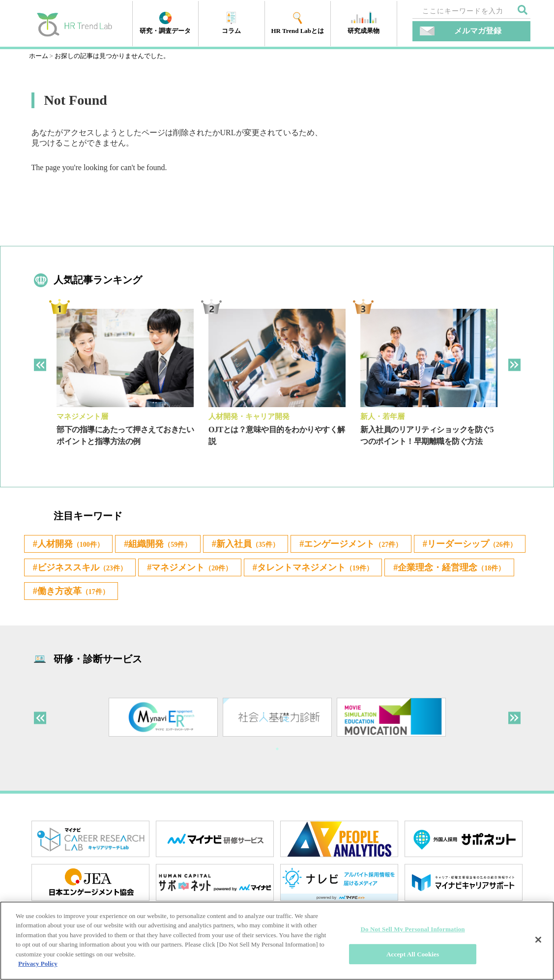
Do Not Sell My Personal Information (413, 929)
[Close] (538, 940)
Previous (40, 365)
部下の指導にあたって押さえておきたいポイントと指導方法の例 (125, 435)
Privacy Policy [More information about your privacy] (38, 964)
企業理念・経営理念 (251, 597)
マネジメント (331, 571)
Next (514, 365)
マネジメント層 (82, 416)
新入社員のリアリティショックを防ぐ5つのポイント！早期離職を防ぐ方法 (427, 435)
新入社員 (266, 544)
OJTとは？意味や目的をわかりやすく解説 (277, 435)
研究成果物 (364, 23)
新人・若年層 (382, 416)
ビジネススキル (212, 571)
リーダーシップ (87, 571)
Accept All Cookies (413, 954)
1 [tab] (277, 758)
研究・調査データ (165, 23)
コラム (231, 23)
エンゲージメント (380, 544)
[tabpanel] (125, 386)
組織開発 (171, 544)
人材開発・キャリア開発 (249, 416)
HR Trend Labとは (297, 23)
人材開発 (74, 544)
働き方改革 (376, 597)
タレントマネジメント (102, 597)
